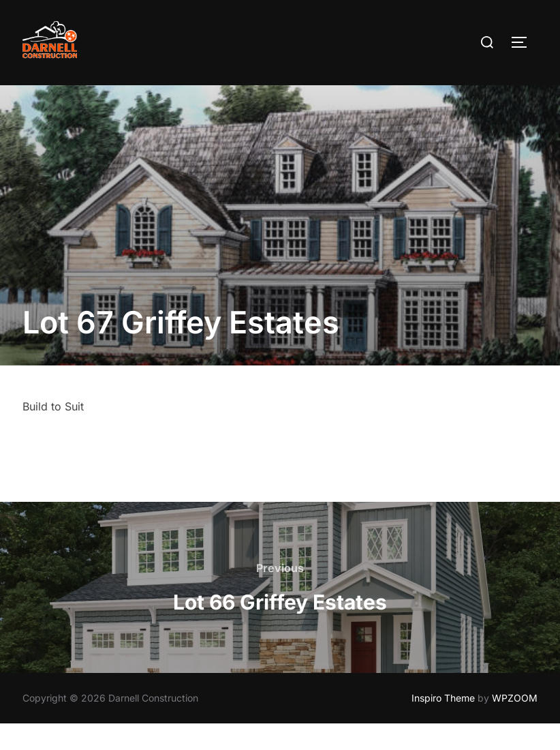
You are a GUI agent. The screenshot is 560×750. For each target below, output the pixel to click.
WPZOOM (515, 724)
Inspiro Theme (443, 724)
